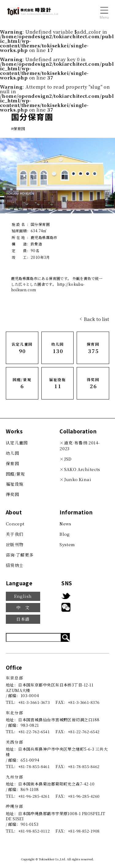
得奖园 (12, 494)
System (67, 544)
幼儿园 (12, 453)
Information (76, 512)
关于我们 (15, 534)
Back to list (96, 319)
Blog (65, 534)
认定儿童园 (17, 443)
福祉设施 (15, 484)
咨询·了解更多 (20, 555)
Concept (15, 524)
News (65, 524)
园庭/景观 (15, 474)
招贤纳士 (15, 565)
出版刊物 (15, 544)
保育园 (12, 463)
